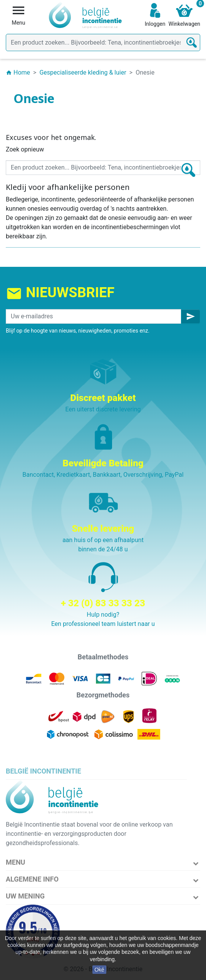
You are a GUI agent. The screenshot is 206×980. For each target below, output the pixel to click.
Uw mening (25, 896)
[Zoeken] (103, 42)
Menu (15, 862)
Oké (99, 970)
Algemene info (32, 879)
